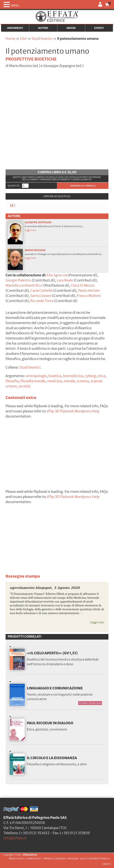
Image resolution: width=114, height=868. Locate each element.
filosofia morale (33, 381)
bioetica (55, 376)
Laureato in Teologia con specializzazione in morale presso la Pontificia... (57, 259)
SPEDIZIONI (73, 859)
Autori (43, 28)
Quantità (14, 186)
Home (11, 39)
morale (69, 381)
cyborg (90, 376)
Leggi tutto (97, 622)
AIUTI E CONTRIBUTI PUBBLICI (95, 859)
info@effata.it (15, 838)
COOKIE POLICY (34, 859)
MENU (15, 5)
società (24, 386)
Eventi (99, 28)
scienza (83, 381)
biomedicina (73, 376)
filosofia (12, 381)
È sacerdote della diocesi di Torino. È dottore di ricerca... (57, 233)
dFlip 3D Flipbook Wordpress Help (73, 411)
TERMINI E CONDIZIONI (54, 859)
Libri (23, 39)
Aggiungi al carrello (83, 186)
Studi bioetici (42, 39)
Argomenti (15, 28)
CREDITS (106, 864)
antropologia (36, 376)
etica (101, 376)
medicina (55, 381)
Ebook (71, 28)
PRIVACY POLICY (17, 859)
